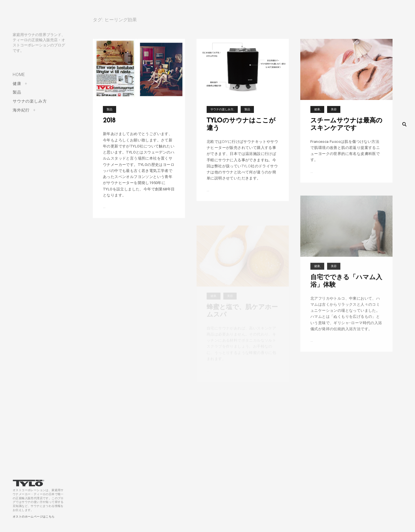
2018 (109, 120)
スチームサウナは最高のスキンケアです (346, 129)
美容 (334, 114)
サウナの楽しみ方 (30, 101)
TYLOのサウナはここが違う (241, 124)
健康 (17, 84)
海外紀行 (21, 110)
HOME (19, 75)
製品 (17, 92)
